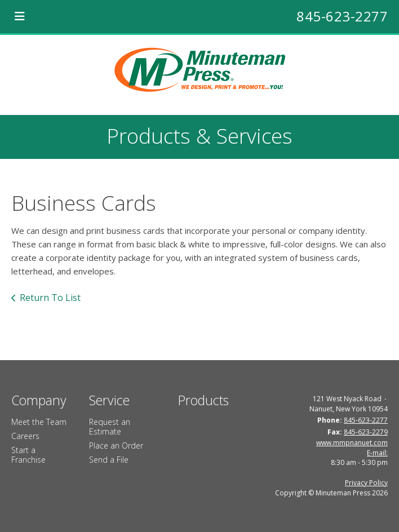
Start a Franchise (28, 455)
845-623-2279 (366, 432)
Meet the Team (39, 422)
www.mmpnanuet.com (352, 443)
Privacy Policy (366, 483)
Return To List (50, 298)
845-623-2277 (342, 16)
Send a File (109, 460)
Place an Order (116, 445)
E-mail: (377, 453)
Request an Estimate (110, 427)
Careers (25, 436)
